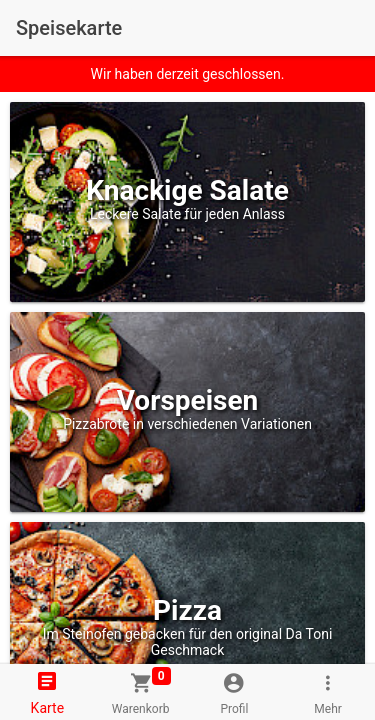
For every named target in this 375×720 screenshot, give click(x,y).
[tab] (47, 692)
